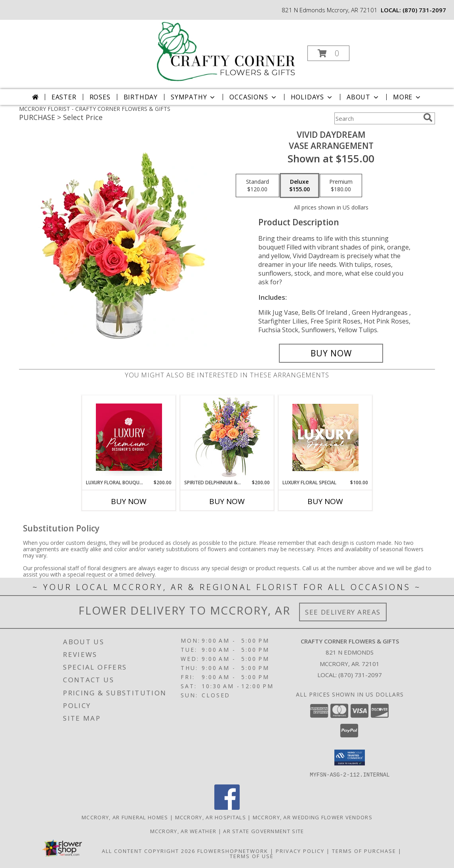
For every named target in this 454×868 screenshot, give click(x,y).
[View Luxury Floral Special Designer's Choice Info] (325, 437)
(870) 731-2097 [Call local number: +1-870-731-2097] (424, 10)
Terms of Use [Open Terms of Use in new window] (252, 856)
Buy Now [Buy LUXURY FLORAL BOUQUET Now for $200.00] (129, 501)
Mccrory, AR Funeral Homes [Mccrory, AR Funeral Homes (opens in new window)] (125, 817)
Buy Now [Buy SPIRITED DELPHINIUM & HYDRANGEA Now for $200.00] (227, 501)
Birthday (141, 97)
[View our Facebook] (227, 807)
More (407, 97)
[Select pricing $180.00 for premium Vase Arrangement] (341, 186)
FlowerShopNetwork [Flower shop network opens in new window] (233, 851)
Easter (64, 97)
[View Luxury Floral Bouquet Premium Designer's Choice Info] (129, 437)
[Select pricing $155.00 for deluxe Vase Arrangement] (299, 186)
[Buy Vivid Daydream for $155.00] (331, 353)
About (363, 97)
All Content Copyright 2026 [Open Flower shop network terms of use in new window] (149, 851)
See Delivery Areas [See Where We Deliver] (343, 612)
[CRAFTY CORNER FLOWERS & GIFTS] (226, 51)
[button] (328, 53)
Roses (100, 97)
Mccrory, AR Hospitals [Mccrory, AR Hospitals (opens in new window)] (211, 817)
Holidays (312, 97)
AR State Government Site (263, 831)
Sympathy (194, 97)
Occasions (253, 97)
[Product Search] (377, 118)
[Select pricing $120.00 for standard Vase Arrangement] (258, 186)
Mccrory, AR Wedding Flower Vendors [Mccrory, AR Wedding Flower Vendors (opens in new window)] (313, 817)
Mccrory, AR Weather (183, 831)
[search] (428, 118)
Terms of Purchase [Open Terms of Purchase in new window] (364, 851)
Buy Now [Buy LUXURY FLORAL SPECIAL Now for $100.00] (325, 501)
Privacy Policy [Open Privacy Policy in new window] (300, 851)
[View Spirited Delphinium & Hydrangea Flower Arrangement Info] (227, 437)
